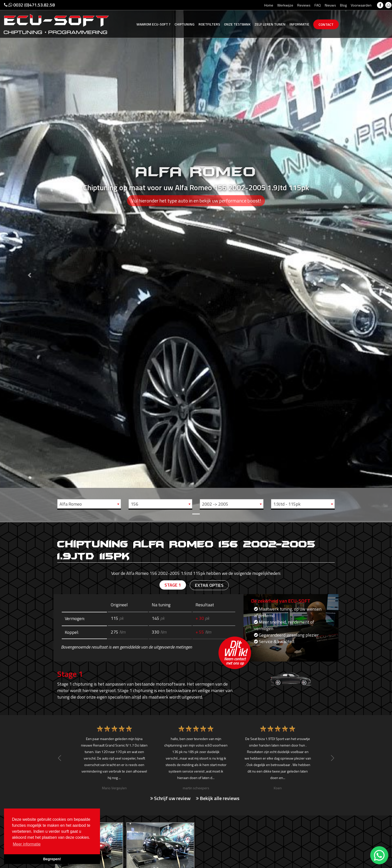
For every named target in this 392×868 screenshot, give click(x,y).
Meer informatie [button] (27, 844)
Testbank (237, 24)
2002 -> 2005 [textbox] (215, 504)
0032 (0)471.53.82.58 (29, 5)
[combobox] (89, 504)
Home (269, 5)
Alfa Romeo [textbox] (71, 504)
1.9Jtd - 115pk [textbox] (287, 504)
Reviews (304, 5)
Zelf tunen (270, 24)
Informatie (299, 24)
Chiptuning (184, 24)
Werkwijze (285, 5)
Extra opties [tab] (209, 585)
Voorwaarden (361, 5)
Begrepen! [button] (52, 859)
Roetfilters (209, 24)
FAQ (318, 5)
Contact (326, 24)
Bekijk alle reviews (218, 798)
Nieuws (330, 5)
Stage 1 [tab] (173, 585)
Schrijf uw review (170, 798)
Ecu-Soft (153, 24)
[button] (29, 260)
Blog (343, 5)
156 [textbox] (134, 504)
